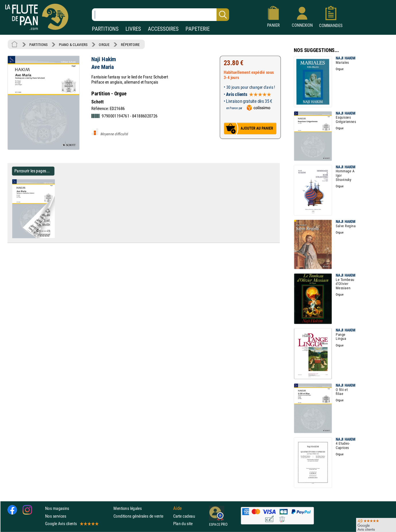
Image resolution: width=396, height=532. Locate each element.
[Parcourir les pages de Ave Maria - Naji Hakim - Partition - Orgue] (57, 237)
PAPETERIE (198, 29)
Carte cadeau (184, 516)
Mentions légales (128, 508)
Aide (177, 508)
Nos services (56, 516)
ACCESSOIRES (163, 29)
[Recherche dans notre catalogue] (161, 15)
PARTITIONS (105, 29)
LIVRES (133, 29)
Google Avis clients (72, 524)
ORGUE (104, 45)
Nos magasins (57, 508)
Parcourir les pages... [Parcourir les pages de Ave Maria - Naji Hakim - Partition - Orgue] (32, 171)
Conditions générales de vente (142, 516)
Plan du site (183, 524)
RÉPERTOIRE (130, 45)
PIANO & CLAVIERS (73, 45)
